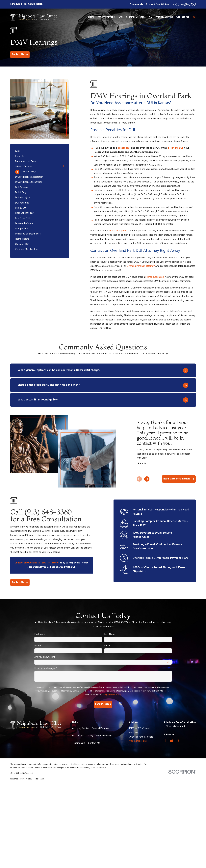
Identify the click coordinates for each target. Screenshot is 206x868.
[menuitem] (40, 156)
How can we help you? (46, 668)
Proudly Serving (104, 736)
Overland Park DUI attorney (141, 266)
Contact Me (94, 743)
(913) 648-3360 (184, 4)
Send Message (103, 704)
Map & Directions (138, 741)
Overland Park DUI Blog (157, 4)
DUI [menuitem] (121, 17)
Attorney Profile (80, 728)
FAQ (91, 736)
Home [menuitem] (91, 17)
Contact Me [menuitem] (183, 17)
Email (107, 646)
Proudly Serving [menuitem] (164, 17)
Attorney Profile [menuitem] (107, 17)
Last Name (110, 635)
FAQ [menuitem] (150, 17)
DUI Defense (79, 736)
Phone (38, 646)
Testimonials (137, 4)
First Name (40, 635)
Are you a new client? (45, 657)
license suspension (155, 277)
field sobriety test (118, 231)
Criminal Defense (100, 728)
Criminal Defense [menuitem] (135, 17)
